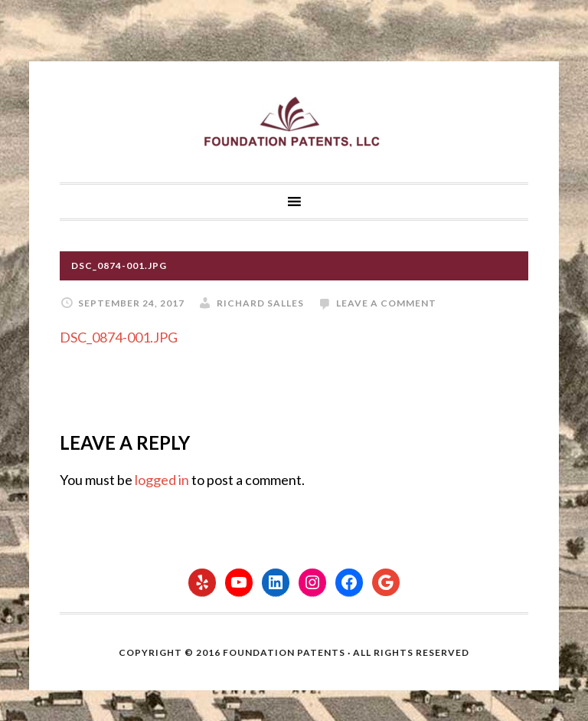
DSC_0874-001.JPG (119, 337)
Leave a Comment (386, 303)
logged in (162, 480)
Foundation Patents (294, 122)
